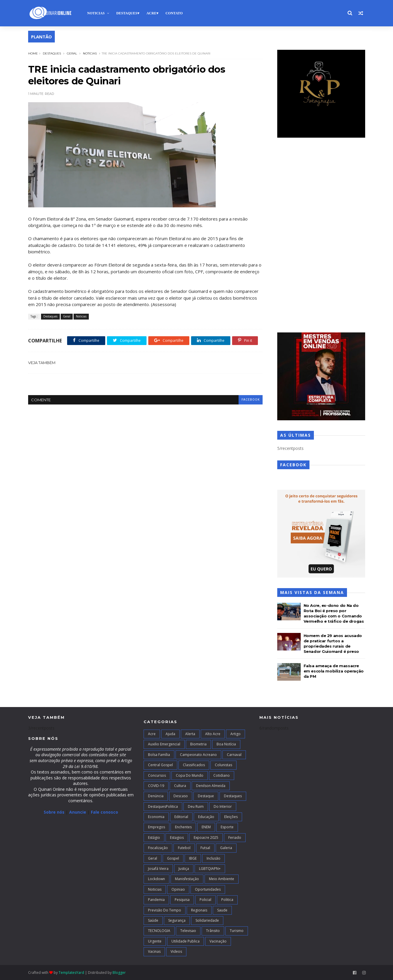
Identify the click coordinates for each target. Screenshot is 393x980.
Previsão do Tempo (165, 910)
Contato (174, 13)
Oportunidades (208, 889)
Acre (152, 13)
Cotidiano (222, 775)
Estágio (154, 838)
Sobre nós (54, 812)
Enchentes (183, 827)
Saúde (153, 920)
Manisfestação (187, 879)
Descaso (181, 796)
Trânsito (213, 931)
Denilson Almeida (211, 786)
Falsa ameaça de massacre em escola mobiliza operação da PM (334, 671)
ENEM (206, 827)
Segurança (177, 920)
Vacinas (154, 951)
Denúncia (156, 796)
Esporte (227, 827)
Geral (72, 53)
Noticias (96, 13)
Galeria (226, 848)
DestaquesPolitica (163, 806)
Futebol (184, 848)
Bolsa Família (159, 755)
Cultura (180, 786)
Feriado (235, 838)
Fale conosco (104, 812)
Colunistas (223, 765)
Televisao (188, 931)
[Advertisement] (321, 236)
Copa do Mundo (190, 775)
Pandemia (156, 900)
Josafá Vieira (158, 869)
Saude (222, 910)
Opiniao (178, 889)
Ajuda (170, 734)
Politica (227, 900)
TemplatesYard (71, 973)
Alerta (190, 734)
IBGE (193, 858)
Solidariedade (207, 920)
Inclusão (213, 858)
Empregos (156, 827)
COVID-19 (156, 786)
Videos (176, 951)
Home (33, 53)
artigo (235, 734)
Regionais (199, 910)
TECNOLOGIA (159, 931)
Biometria (198, 744)
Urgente (155, 941)
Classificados (194, 765)
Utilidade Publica (186, 941)
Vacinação (218, 941)
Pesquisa (182, 900)
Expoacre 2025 (206, 838)
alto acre (213, 734)
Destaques (127, 13)
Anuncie (78, 812)
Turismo (237, 931)
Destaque (206, 796)
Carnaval (234, 755)
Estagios (177, 838)
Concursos (157, 775)
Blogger (119, 973)
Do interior (223, 806)
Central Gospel (160, 765)
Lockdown (156, 879)
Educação (206, 817)
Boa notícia (226, 744)
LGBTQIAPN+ (210, 869)
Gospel (173, 858)
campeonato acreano (198, 755)
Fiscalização (158, 848)
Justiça (184, 869)
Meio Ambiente (222, 879)
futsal (205, 848)
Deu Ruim (196, 806)
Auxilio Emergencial (164, 744)
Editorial (181, 817)
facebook (251, 400)
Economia (156, 817)
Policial (205, 900)
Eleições (231, 817)
